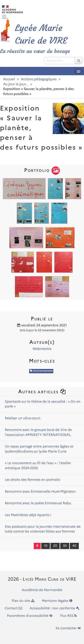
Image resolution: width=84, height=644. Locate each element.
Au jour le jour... (16, 84)
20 (55, 546)
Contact (13, 608)
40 (74, 546)
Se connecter (68, 628)
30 (65, 546)
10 (46, 546)
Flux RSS (68, 616)
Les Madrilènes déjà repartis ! (28, 515)
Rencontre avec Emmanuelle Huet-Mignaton (40, 492)
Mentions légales (57, 601)
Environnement (41, 371)
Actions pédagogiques (39, 79)
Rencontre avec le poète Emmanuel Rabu (38, 503)
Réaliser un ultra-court (23, 418)
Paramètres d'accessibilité (30, 616)
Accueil (9, 79)
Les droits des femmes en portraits (33, 480)
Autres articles (42, 391)
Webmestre (42, 349)
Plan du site (23, 601)
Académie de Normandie (42, 590)
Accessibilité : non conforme (55, 608)
